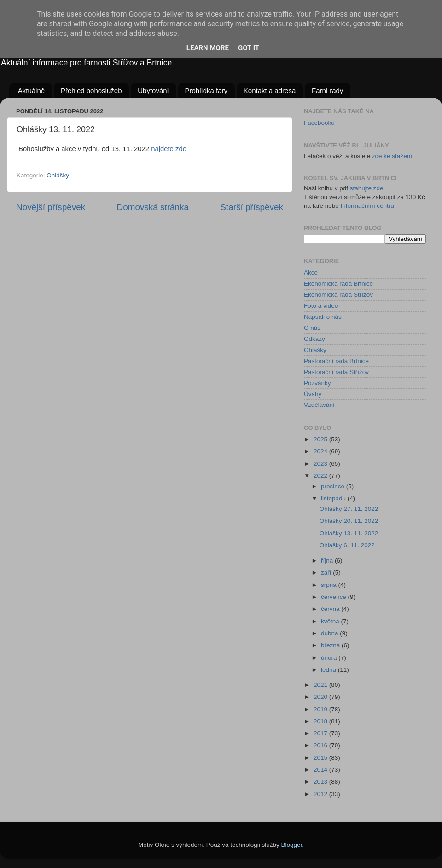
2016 (321, 745)
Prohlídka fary (206, 91)
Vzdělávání (319, 405)
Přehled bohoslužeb (91, 91)
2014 (321, 770)
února (330, 658)
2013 (321, 782)
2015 (321, 758)
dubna (330, 633)
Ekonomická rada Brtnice (338, 284)
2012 (321, 794)
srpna (330, 585)
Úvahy (313, 394)
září (327, 572)
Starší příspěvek (252, 207)
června (331, 609)
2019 (321, 709)
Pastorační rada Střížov (336, 372)
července (334, 597)
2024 (321, 451)
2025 (321, 439)
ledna (329, 670)
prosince (334, 486)
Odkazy (314, 339)
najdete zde (169, 149)
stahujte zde (367, 188)
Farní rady (327, 91)
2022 (321, 476)
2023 (321, 464)
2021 (321, 685)
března (331, 645)
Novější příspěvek (51, 207)
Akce (311, 273)
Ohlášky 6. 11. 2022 (347, 545)
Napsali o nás (323, 317)
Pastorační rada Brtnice (336, 361)
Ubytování (153, 91)
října (328, 560)
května (331, 621)
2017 (321, 733)
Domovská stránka (153, 207)
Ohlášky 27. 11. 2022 (349, 509)
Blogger (292, 845)
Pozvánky (317, 383)
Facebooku (319, 123)
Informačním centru (367, 206)
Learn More (208, 48)
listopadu (334, 498)
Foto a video (321, 306)
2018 (321, 721)
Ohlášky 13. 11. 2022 (349, 533)
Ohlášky (58, 175)
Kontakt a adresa (270, 91)
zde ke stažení (392, 156)
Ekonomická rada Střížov (338, 295)
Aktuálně (31, 91)
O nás (312, 328)
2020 (321, 697)
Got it (249, 48)
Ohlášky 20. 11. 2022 (349, 521)
